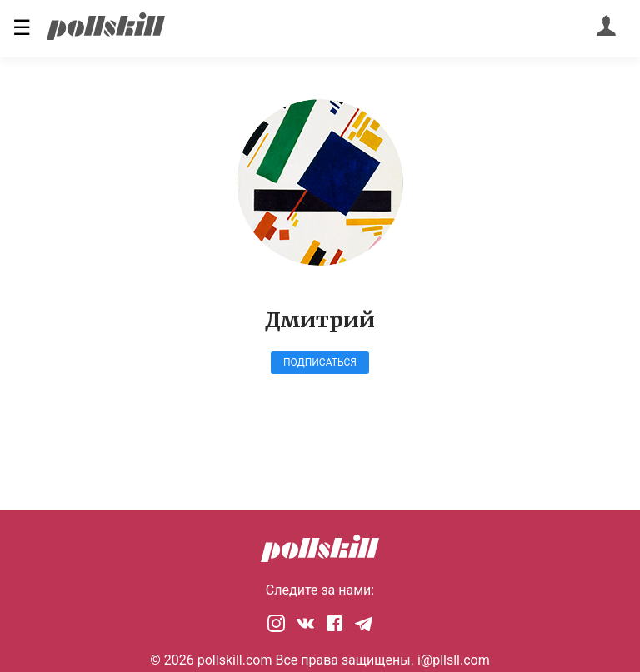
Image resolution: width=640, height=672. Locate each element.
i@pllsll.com (454, 660)
